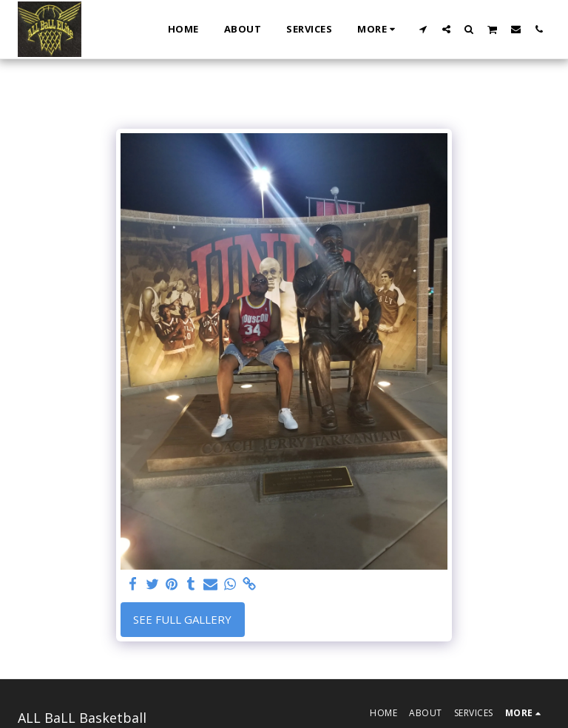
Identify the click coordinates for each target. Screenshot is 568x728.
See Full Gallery (182, 619)
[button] (423, 29)
